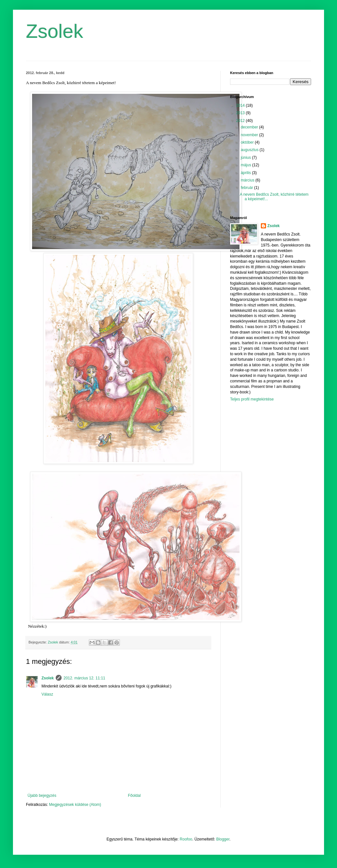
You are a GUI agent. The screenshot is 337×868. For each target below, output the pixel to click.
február (247, 188)
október (248, 142)
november (250, 135)
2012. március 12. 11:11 (84, 678)
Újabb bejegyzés (42, 796)
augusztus (250, 150)
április (246, 173)
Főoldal (134, 796)
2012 (241, 121)
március (248, 180)
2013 (241, 113)
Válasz (47, 694)
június (246, 158)
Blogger (223, 839)
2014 (241, 105)
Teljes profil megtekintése (252, 399)
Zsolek (55, 31)
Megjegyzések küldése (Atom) (75, 805)
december (250, 127)
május (246, 165)
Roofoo (186, 839)
